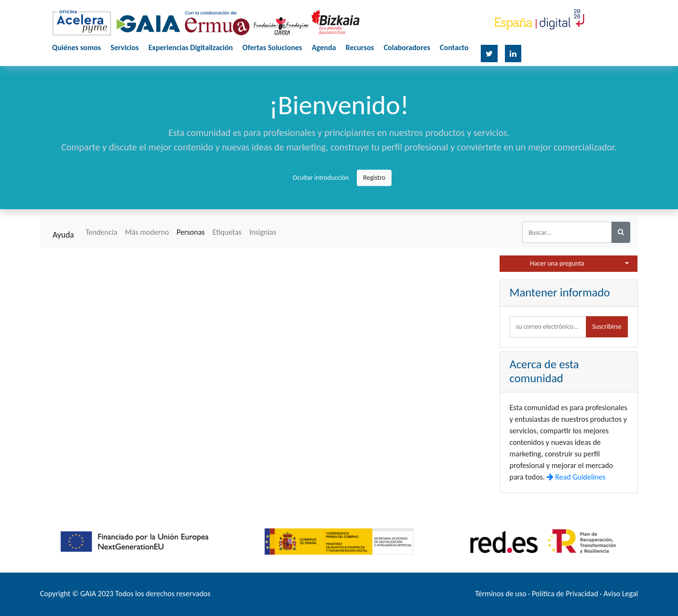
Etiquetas (227, 232)
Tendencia (101, 232)
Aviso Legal (621, 594)
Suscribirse (607, 327)
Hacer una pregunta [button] (557, 263)
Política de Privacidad (565, 594)
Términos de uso (501, 594)
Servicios (125, 47)
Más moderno (147, 232)
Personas (190, 232)
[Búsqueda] (621, 232)
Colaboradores (407, 47)
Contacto (454, 47)
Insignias (263, 232)
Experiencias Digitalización (191, 47)
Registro (374, 178)
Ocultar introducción (321, 178)
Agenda (324, 47)
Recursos (360, 47)
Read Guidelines (576, 477)
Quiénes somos (76, 47)
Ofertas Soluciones (272, 47)
